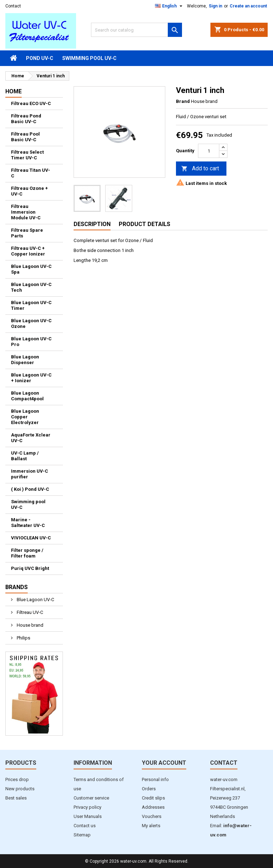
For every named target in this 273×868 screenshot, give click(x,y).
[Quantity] (209, 151)
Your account (164, 763)
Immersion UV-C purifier (30, 474)
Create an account (248, 6)
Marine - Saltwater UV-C (28, 523)
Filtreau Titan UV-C (31, 173)
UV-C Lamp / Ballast (25, 456)
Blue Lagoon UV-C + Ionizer (31, 378)
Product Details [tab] (144, 224)
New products (20, 789)
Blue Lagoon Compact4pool (27, 396)
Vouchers (152, 816)
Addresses (153, 807)
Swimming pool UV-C (89, 58)
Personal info (155, 779)
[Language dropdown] (170, 6)
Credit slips (153, 798)
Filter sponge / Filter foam (27, 553)
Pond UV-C (40, 58)
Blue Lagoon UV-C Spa (31, 269)
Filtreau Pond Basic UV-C (26, 119)
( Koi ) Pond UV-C (30, 489)
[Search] (136, 30)
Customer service (91, 798)
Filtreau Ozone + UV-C (30, 191)
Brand (183, 101)
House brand (30, 625)
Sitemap (82, 835)
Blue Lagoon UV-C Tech (31, 287)
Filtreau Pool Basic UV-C (25, 137)
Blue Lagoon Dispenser (25, 360)
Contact (13, 6)
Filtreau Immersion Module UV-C (26, 212)
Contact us (85, 826)
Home (14, 91)
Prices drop (17, 779)
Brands (17, 587)
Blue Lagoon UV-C (35, 600)
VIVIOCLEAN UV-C (31, 538)
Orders (149, 789)
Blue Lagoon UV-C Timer (31, 305)
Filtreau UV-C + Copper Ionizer (28, 251)
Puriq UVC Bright (30, 568)
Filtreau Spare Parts (27, 233)
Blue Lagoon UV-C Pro (31, 342)
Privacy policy (87, 807)
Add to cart (200, 169)
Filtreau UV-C (29, 612)
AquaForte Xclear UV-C (31, 438)
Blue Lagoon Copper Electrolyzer (25, 417)
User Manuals (88, 816)
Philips (23, 638)
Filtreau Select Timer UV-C (27, 155)
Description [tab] (92, 224)
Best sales (16, 798)
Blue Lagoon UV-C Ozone (31, 323)
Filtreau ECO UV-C (31, 103)
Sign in (215, 6)
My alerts (151, 826)
